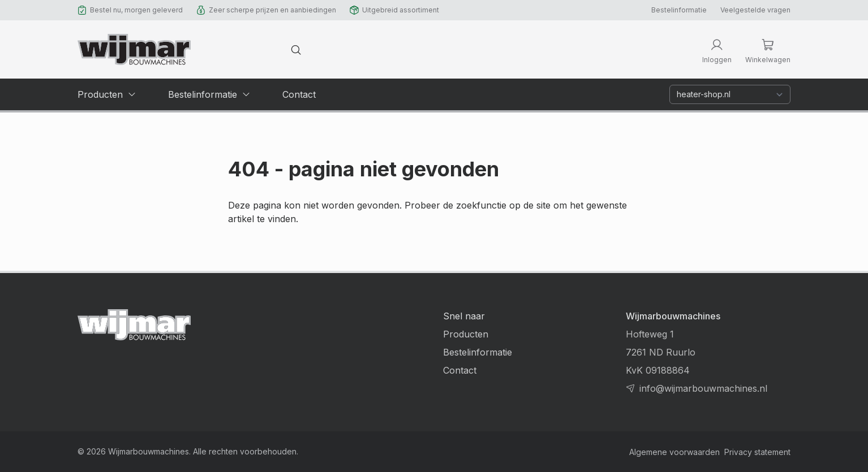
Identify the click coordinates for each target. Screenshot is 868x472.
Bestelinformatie (679, 10)
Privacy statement (757, 452)
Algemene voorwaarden (674, 452)
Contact (460, 370)
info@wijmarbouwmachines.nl (703, 388)
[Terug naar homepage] (134, 49)
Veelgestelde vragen (755, 10)
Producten (466, 334)
